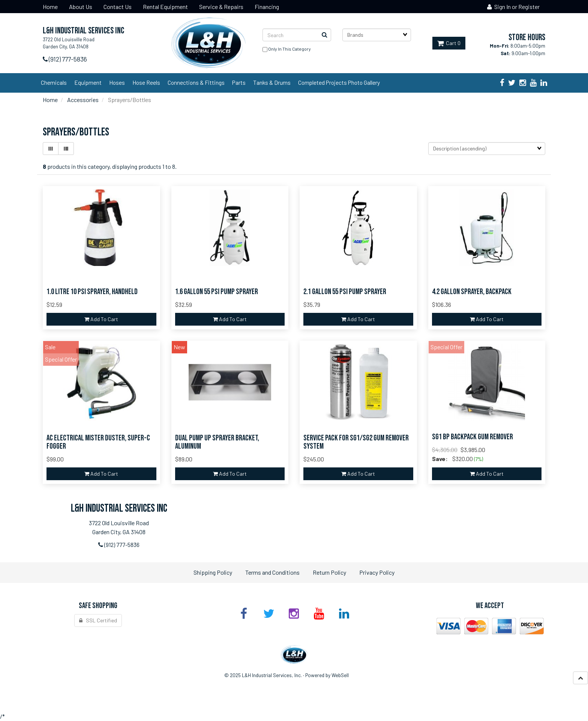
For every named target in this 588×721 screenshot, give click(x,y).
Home (50, 100)
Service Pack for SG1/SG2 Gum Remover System (356, 442)
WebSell (340, 675)
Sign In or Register (513, 7)
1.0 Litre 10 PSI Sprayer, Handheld (92, 292)
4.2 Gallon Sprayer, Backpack (472, 292)
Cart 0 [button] (449, 43)
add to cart (101, 319)
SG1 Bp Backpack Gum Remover (472, 437)
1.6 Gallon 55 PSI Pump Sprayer (217, 292)
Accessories (83, 100)
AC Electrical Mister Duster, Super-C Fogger (98, 442)
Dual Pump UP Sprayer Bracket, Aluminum (217, 442)
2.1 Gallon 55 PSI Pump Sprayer (345, 292)
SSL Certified (98, 620)
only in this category (287, 50)
